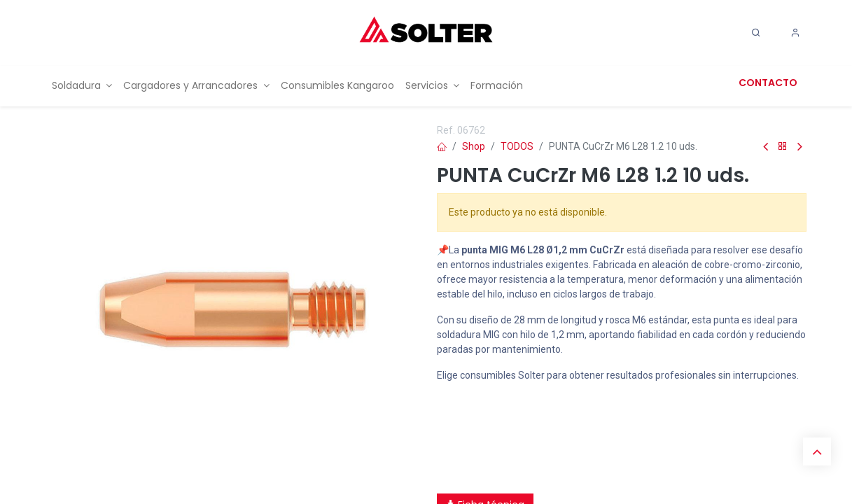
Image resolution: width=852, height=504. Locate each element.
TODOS (517, 146)
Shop (474, 146)
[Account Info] (795, 33)
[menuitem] (82, 86)
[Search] (756, 33)
